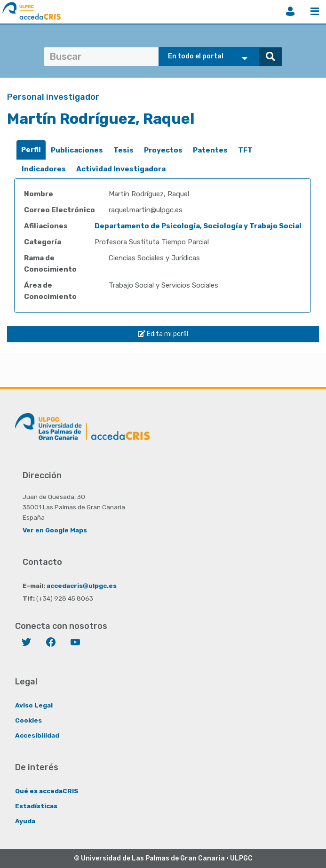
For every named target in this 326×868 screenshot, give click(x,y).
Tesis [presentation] (123, 150)
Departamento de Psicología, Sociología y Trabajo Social (198, 226)
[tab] (31, 150)
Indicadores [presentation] (44, 169)
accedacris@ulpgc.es (82, 586)
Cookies (28, 720)
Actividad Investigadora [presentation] (121, 169)
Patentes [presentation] (210, 150)
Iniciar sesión (290, 11)
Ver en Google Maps (55, 530)
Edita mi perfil (163, 334)
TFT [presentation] (245, 150)
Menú (315, 11)
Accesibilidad (37, 735)
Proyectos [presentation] (163, 150)
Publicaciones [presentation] (77, 150)
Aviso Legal (34, 705)
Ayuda (25, 821)
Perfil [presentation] (31, 150)
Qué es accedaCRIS (47, 791)
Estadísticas (36, 806)
